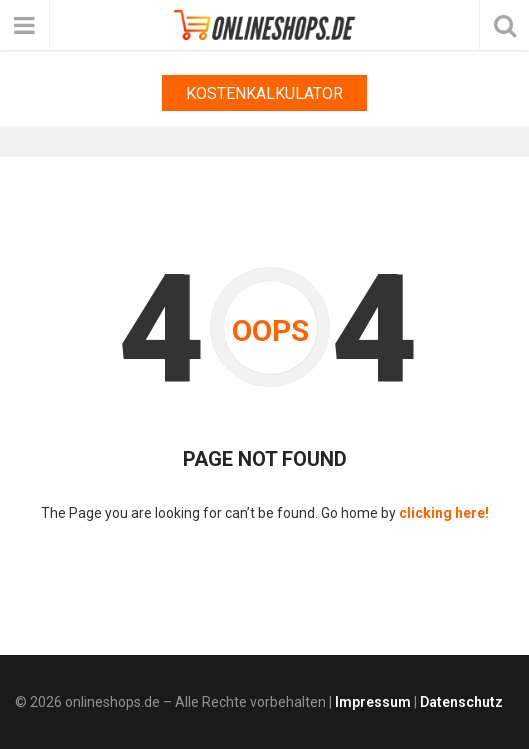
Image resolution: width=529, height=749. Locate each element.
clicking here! (444, 513)
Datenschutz (461, 702)
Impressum (373, 702)
